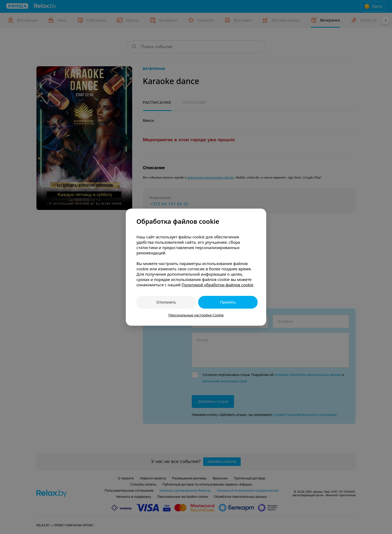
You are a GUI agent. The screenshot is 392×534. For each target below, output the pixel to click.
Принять (228, 302)
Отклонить (166, 302)
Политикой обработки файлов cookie (218, 285)
